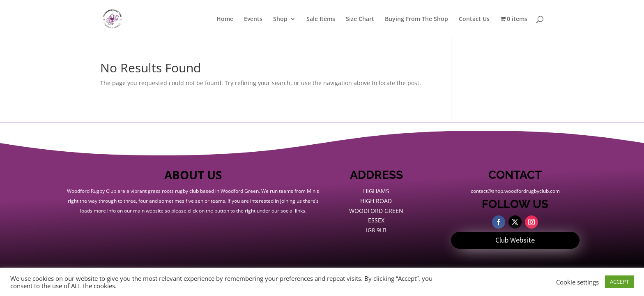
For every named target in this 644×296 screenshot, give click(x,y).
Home (225, 19)
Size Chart (360, 19)
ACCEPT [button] (619, 282)
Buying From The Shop (416, 19)
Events (253, 19)
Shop (280, 19)
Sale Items (321, 19)
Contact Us (474, 19)
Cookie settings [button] (577, 282)
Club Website (515, 240)
